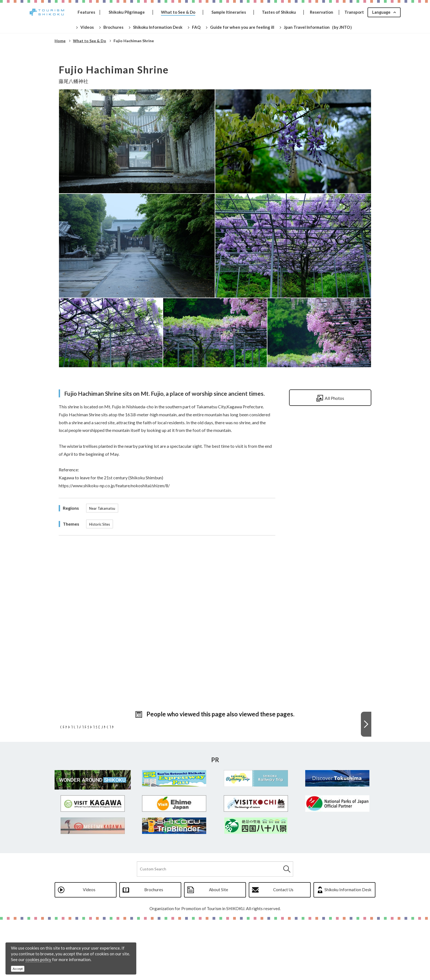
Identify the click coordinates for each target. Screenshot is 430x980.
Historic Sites (100, 524)
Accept (18, 969)
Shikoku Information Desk (348, 950)
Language (381, 12)
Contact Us (283, 950)
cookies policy (38, 959)
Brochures (154, 950)
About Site (219, 950)
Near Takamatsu (102, 508)
